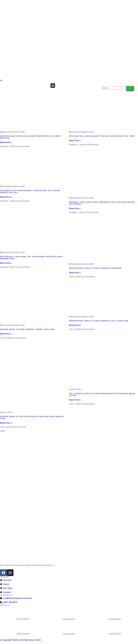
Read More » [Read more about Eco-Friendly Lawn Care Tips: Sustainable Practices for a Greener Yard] (6, 263)
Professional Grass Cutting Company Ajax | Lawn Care (99, 321)
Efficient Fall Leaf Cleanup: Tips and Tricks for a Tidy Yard (102, 136)
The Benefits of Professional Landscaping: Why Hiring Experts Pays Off (30, 192)
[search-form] (114, 88)
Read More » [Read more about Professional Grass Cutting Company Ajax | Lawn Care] (75, 325)
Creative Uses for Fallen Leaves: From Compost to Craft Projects (30, 137)
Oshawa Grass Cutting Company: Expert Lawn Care (27, 329)
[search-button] (130, 89)
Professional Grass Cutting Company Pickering (95, 268)
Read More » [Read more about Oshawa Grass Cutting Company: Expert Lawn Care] (6, 334)
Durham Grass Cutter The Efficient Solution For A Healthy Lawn (32, 417)
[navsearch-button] (105, 83)
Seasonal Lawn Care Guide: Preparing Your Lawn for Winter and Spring (102, 203)
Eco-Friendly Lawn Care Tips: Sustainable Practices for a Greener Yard (31, 258)
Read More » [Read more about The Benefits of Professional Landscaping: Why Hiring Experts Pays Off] (6, 197)
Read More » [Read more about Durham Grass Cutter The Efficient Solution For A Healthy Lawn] (6, 423)
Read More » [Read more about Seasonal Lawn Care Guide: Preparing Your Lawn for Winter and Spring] (75, 208)
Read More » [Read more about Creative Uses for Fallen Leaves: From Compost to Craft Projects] (6, 142)
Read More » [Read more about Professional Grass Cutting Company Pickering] (75, 273)
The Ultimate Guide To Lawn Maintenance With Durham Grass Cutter (102, 395)
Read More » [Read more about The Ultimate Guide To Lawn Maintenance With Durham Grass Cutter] (75, 400)
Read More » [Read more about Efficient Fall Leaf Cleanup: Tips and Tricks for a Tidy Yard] (75, 140)
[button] (53, 86)
